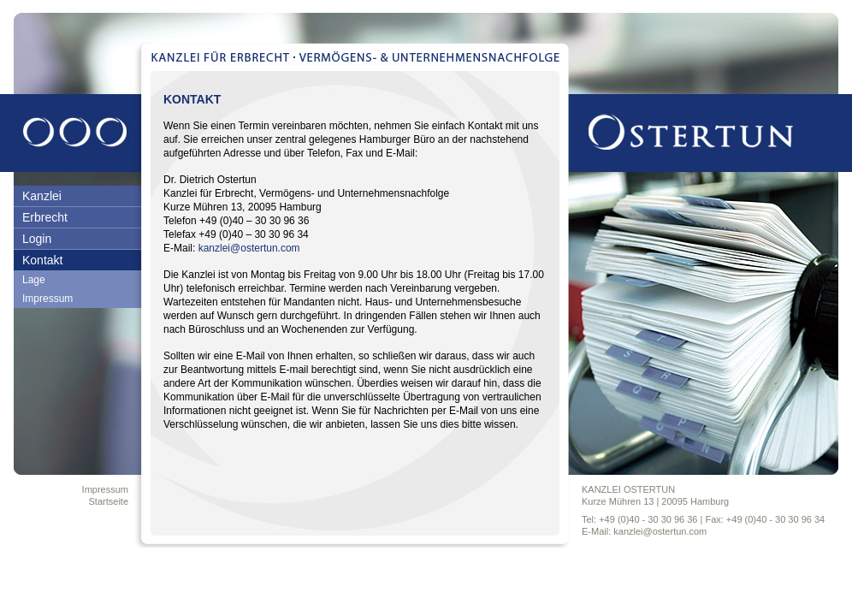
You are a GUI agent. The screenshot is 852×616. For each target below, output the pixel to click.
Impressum (47, 299)
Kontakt (42, 260)
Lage (34, 280)
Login (37, 239)
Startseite (109, 501)
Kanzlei (42, 196)
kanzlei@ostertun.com (249, 248)
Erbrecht (45, 217)
